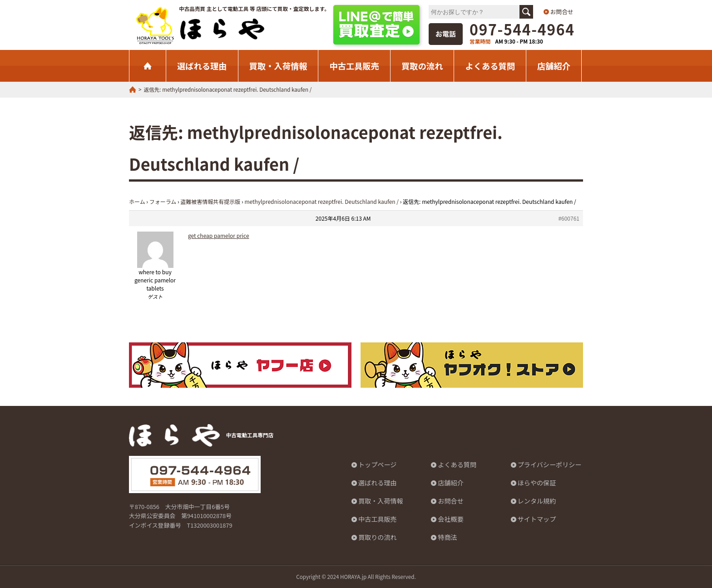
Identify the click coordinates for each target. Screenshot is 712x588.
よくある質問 (490, 66)
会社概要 (451, 519)
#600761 (569, 218)
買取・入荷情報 (278, 66)
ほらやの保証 (537, 483)
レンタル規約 (537, 501)
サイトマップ (537, 519)
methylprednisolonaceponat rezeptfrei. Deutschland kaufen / (321, 201)
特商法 (447, 538)
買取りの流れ (378, 538)
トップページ (378, 465)
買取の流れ (422, 66)
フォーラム (163, 201)
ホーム (137, 201)
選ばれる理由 (202, 66)
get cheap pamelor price (219, 235)
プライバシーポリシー (550, 465)
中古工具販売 (354, 66)
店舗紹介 (554, 66)
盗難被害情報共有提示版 (210, 201)
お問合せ (562, 12)
